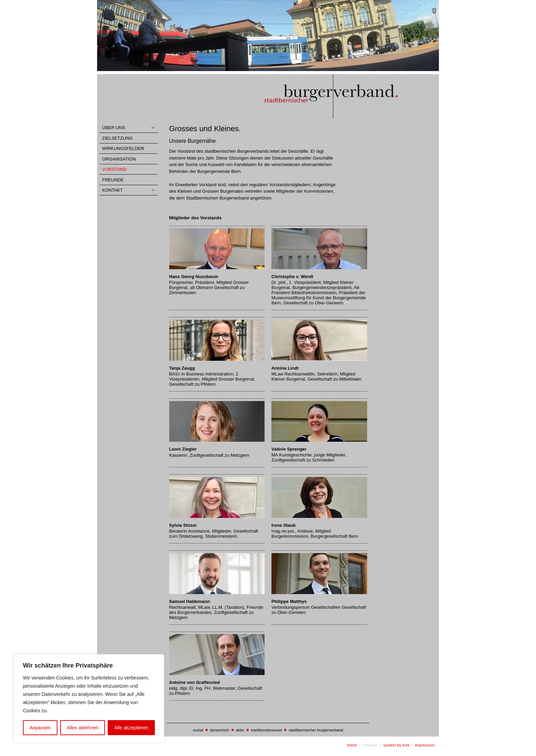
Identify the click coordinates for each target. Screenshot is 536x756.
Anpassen (40, 728)
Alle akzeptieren (131, 728)
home (352, 745)
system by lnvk (396, 745)
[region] (89, 698)
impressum (425, 745)
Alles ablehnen (82, 728)
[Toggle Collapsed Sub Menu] (129, 128)
